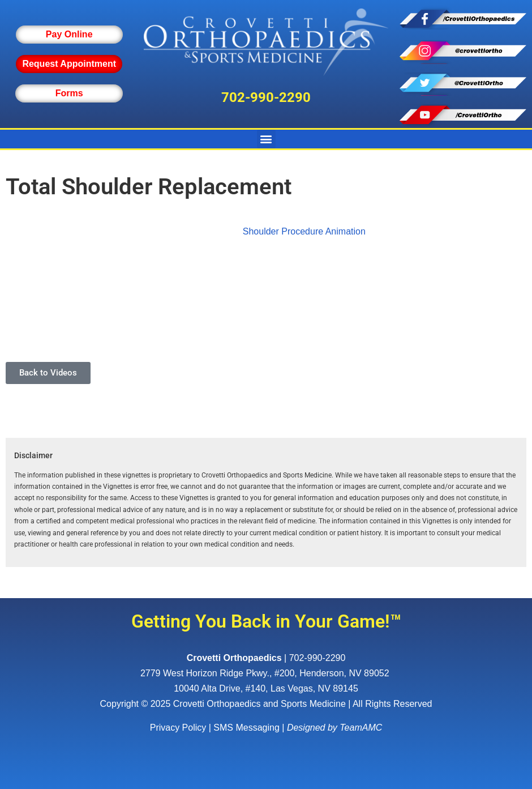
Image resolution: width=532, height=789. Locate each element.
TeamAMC (361, 728)
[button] (266, 139)
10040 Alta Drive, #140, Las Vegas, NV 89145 (266, 688)
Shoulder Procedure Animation (304, 231)
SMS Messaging (246, 728)
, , (266, 673)
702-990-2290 (266, 97)
